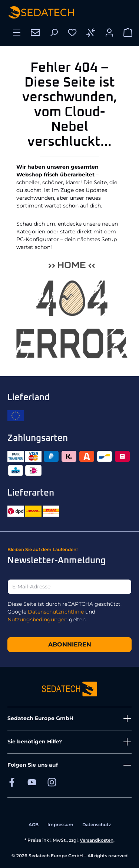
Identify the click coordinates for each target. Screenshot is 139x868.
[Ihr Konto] (109, 33)
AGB (34, 825)
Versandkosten (97, 840)
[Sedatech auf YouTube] (32, 782)
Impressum (60, 825)
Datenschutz (97, 825)
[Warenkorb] (128, 33)
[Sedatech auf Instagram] (52, 782)
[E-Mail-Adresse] (69, 587)
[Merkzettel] (72, 33)
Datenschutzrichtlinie (56, 612)
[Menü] (17, 33)
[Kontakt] (35, 33)
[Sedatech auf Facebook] (12, 782)
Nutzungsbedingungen (37, 619)
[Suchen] (54, 33)
